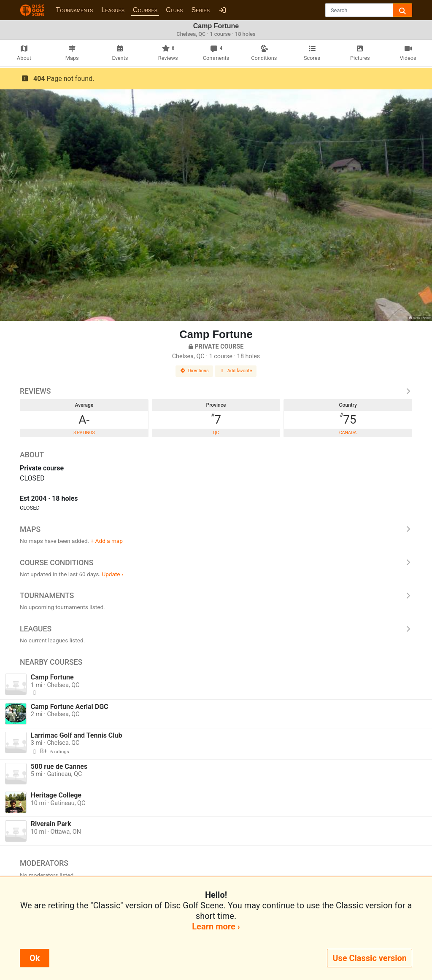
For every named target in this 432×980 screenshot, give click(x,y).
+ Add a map (107, 541)
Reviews (216, 391)
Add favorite (236, 371)
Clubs (174, 10)
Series (200, 10)
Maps (216, 529)
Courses (145, 10)
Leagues (113, 10)
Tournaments (74, 10)
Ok (35, 958)
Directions (194, 371)
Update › (112, 574)
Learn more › (216, 926)
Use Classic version (370, 958)
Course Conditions (216, 563)
